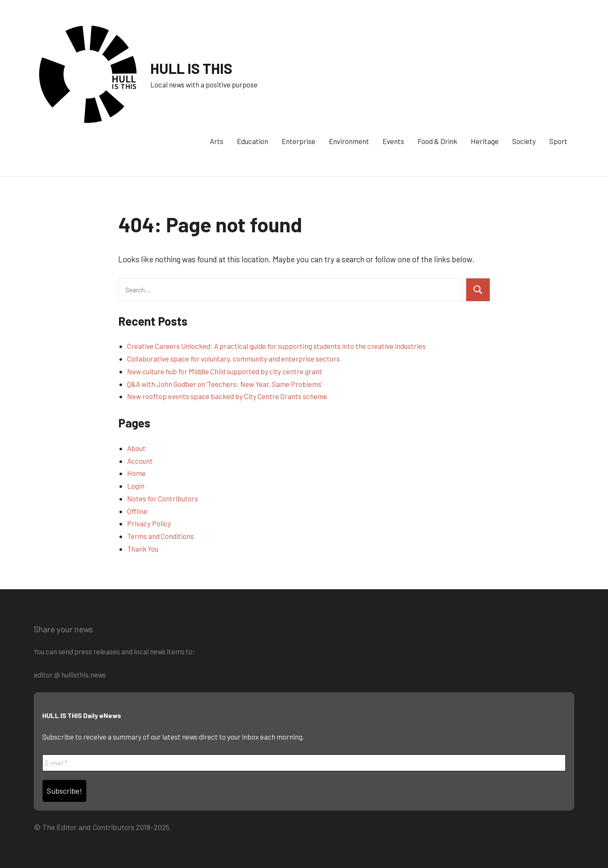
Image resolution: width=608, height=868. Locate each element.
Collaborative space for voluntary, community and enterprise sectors (233, 359)
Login (136, 486)
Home (136, 473)
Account (140, 461)
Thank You (143, 549)
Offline (137, 511)
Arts (217, 141)
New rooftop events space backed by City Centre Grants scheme (227, 396)
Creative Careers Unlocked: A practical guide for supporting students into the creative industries (276, 346)
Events (393, 141)
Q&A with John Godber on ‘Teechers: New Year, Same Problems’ (225, 384)
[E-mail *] (304, 763)
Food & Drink (437, 141)
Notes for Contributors (163, 498)
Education (252, 141)
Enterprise (299, 141)
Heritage (485, 141)
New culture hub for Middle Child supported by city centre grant (225, 371)
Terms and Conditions (160, 536)
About (136, 448)
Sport (558, 141)
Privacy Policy (149, 523)
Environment (349, 141)
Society (524, 141)
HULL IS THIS (193, 68)
